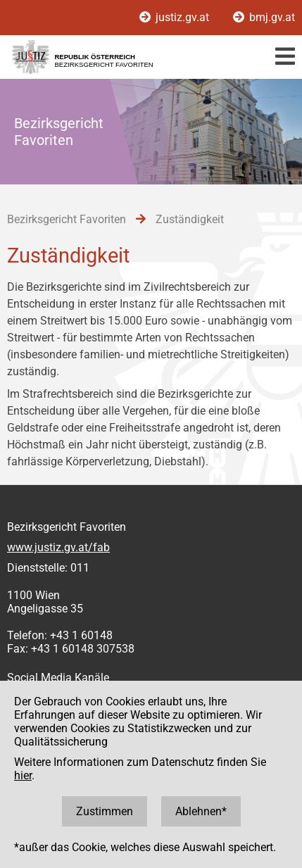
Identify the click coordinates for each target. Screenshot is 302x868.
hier (23, 775)
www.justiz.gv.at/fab (58, 547)
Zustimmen (105, 811)
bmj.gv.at (264, 17)
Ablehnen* (201, 811)
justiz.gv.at (176, 17)
